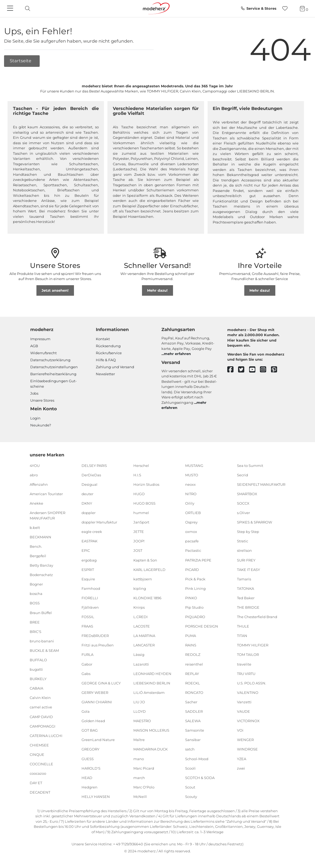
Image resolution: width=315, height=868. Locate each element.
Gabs (86, 673)
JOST (138, 550)
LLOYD (140, 711)
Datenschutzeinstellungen (54, 367)
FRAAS (87, 626)
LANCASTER (144, 645)
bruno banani (42, 641)
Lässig (139, 655)
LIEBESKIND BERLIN (152, 683)
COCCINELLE (41, 764)
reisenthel (194, 664)
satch (190, 749)
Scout (190, 787)
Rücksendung (108, 346)
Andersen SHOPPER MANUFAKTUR (48, 515)
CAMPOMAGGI (43, 726)
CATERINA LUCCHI (46, 736)
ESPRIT (88, 569)
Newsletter (105, 374)
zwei (241, 768)
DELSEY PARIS (94, 465)
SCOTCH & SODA (200, 777)
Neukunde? (41, 425)
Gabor (87, 664)
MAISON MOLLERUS (151, 730)
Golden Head (93, 721)
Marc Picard (144, 768)
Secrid (243, 475)
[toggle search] (26, 8)
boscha (36, 594)
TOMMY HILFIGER (253, 645)
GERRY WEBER (95, 693)
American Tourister (46, 494)
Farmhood (91, 588)
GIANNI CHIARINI (97, 702)
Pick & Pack (195, 579)
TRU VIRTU (246, 673)
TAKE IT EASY (248, 569)
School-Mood (197, 759)
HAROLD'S (91, 768)
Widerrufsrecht (43, 353)
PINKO (191, 598)
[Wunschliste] (287, 8)
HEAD (87, 777)
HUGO (139, 494)
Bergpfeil (38, 556)
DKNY (87, 503)
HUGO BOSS (144, 503)
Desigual (89, 484)
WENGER (245, 740)
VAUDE (243, 711)
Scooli (190, 768)
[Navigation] (11, 9)
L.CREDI (140, 617)
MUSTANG (194, 465)
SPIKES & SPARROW (255, 522)
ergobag (89, 560)
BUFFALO (38, 660)
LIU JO (139, 702)
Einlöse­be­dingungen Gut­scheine (53, 384)
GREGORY (90, 749)
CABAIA (36, 688)
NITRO (191, 494)
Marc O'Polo (144, 787)
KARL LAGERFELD (149, 569)
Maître (139, 740)
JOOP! (139, 541)
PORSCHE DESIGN (202, 626)
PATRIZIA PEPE (198, 560)
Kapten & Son (145, 560)
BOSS (35, 603)
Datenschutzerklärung (50, 360)
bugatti (36, 669)
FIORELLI (90, 598)
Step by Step (248, 532)
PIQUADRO (195, 617)
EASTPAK (89, 541)
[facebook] (233, 370)
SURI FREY (246, 560)
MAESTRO (142, 721)
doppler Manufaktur (99, 522)
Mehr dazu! (157, 290)
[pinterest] (277, 370)
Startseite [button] (21, 61)
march (139, 777)
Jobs (34, 393)
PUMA (191, 636)
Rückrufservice (109, 353)
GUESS (88, 759)
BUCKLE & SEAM (44, 650)
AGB (34, 346)
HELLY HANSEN (96, 797)
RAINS (191, 645)
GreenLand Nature (98, 740)
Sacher (191, 702)
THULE (243, 626)
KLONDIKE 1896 (147, 598)
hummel (141, 513)
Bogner (36, 584)
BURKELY (38, 679)
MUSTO (192, 475)
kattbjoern (143, 579)
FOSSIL (88, 617)
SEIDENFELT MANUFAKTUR (261, 484)
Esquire (88, 579)
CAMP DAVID (41, 717)
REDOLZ (193, 655)
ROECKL (193, 683)
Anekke (36, 503)
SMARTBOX (247, 494)
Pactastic (193, 550)
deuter (87, 494)
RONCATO (194, 693)
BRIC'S (35, 631)
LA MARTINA (144, 636)
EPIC (86, 550)
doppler (89, 513)
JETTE (139, 532)
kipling (140, 588)
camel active (41, 707)
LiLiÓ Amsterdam (149, 693)
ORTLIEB (193, 513)
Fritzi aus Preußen (98, 645)
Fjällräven (90, 607)
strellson (244, 550)
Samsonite (195, 730)
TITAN (242, 636)
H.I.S (137, 475)
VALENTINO (248, 693)
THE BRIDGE (248, 607)
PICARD (192, 569)
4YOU (35, 465)
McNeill (140, 797)
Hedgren (89, 787)
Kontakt (103, 339)
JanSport (141, 522)
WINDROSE (247, 749)
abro (34, 475)
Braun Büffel (41, 612)
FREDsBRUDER (95, 636)
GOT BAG (90, 730)
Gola (86, 711)
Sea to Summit (250, 465)
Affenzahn (39, 484)
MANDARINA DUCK (150, 749)
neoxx (190, 484)
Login (35, 418)
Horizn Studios (146, 484)
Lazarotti (141, 664)
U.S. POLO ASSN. (252, 683)
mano (139, 759)
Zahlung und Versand (115, 367)
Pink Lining (195, 588)
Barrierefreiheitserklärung (53, 374)
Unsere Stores (42, 400)
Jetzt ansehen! (55, 290)
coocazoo (38, 773)
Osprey (191, 522)
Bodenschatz (41, 575)
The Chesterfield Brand (257, 617)
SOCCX (243, 503)
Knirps (139, 607)
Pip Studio (194, 607)
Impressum (40, 339)
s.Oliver (243, 513)
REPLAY (192, 673)
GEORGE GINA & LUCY (101, 683)
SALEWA (193, 721)
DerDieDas (91, 475)
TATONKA (245, 588)
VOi (240, 730)
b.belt (35, 527)
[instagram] (265, 370)
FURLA (87, 655)
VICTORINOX (248, 721)
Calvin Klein (40, 698)
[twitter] (244, 370)
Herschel (141, 465)
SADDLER (194, 711)
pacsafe (192, 541)
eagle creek (92, 532)
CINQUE (37, 755)
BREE (35, 622)
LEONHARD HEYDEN (152, 673)
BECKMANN (40, 537)
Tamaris (244, 579)
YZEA (242, 759)
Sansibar (193, 740)
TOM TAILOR (248, 655)
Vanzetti (244, 702)
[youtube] (255, 370)
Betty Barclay (41, 565)
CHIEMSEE (39, 745)
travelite (244, 664)
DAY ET (36, 783)
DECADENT (40, 792)
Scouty (191, 797)
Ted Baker (246, 598)
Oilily (190, 503)
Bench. (36, 546)
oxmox (191, 532)
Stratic (243, 541)
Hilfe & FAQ (106, 360)
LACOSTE (142, 626)
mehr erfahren (177, 354)
